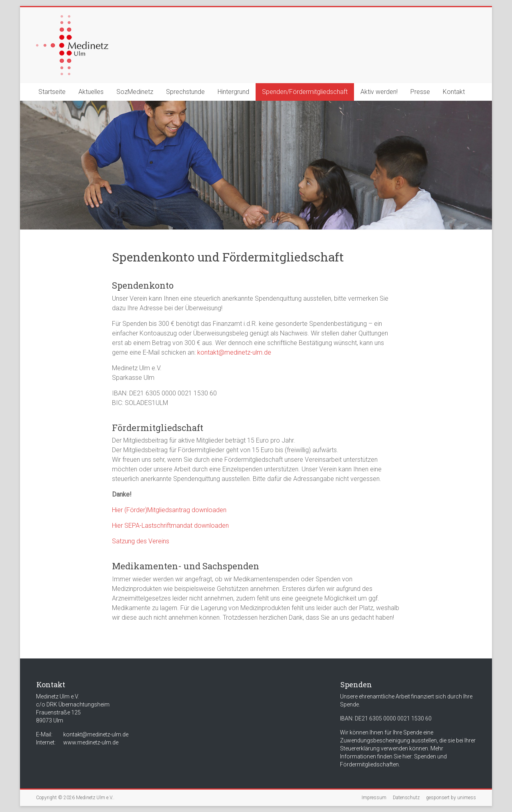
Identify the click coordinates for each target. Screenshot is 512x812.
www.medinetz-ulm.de (91, 742)
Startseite (52, 92)
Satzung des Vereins (141, 541)
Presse (420, 92)
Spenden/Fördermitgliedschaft (305, 92)
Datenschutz (406, 798)
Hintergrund (233, 92)
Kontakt (454, 92)
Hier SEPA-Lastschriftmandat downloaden (170, 526)
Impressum (374, 798)
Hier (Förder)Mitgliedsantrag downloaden (169, 510)
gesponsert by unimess (451, 798)
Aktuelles (91, 92)
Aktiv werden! (379, 92)
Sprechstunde (185, 92)
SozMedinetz (135, 92)
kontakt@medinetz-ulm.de (234, 352)
